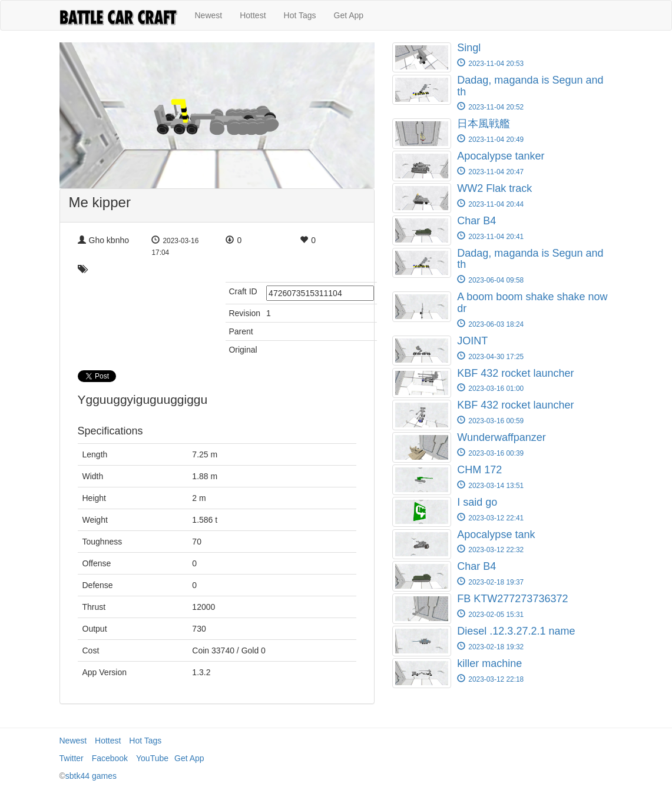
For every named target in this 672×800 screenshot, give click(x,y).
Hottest (253, 15)
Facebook (110, 758)
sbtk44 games (91, 776)
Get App (349, 15)
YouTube (152, 758)
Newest (209, 15)
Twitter (72, 758)
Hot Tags (300, 15)
